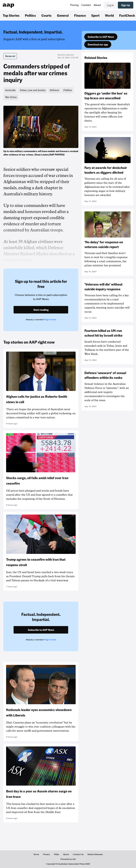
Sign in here (51, 320)
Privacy (46, 854)
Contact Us (78, 854)
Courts (46, 15)
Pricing (74, 5)
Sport (95, 15)
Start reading (41, 310)
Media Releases (95, 854)
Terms (36, 854)
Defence (55, 90)
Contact (86, 5)
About (97, 5)
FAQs (56, 854)
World (109, 15)
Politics (30, 15)
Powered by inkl (68, 859)
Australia (10, 90)
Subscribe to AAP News (101, 37)
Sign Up (126, 5)
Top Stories (11, 15)
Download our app (98, 44)
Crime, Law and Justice (33, 90)
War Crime (11, 97)
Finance (80, 15)
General (63, 15)
